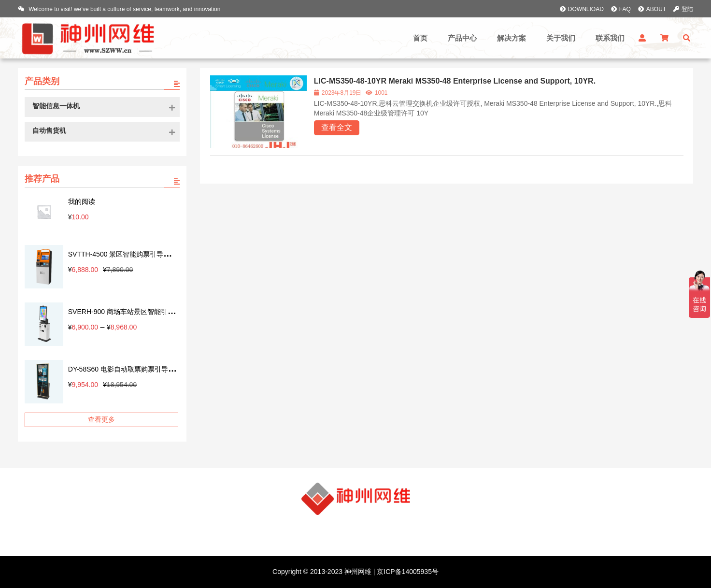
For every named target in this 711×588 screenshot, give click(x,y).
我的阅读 (82, 201)
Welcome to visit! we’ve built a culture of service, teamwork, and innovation (119, 9)
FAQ (621, 9)
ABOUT (652, 9)
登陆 (683, 9)
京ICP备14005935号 (407, 572)
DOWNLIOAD (582, 9)
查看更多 (101, 419)
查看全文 (337, 127)
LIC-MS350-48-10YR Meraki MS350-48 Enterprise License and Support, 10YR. (455, 81)
